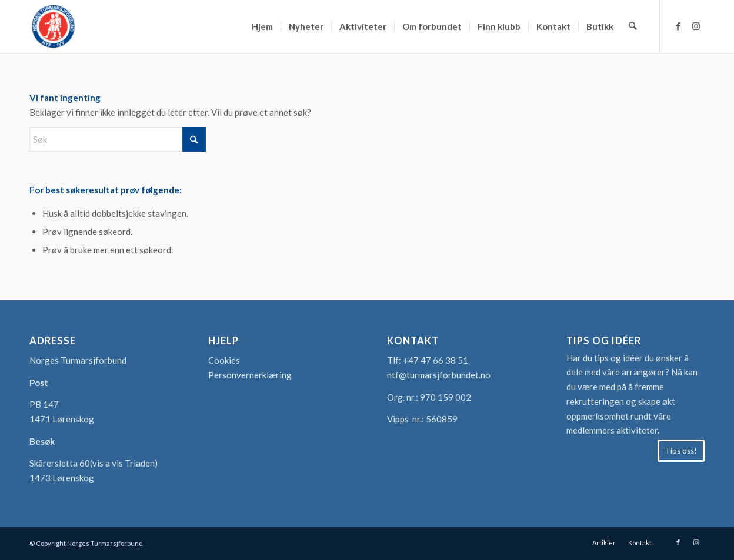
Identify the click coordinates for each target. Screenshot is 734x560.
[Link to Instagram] (696, 26)
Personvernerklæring (250, 375)
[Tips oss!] (681, 451)
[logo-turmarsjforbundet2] (53, 26)
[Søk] (633, 26)
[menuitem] (263, 26)
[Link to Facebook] (678, 26)
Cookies (224, 360)
